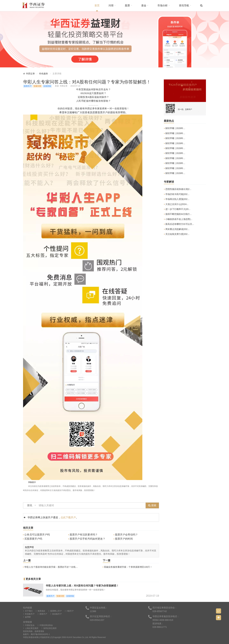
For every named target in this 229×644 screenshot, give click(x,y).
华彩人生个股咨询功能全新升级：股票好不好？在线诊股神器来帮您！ (58, 567)
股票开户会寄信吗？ (126, 535)
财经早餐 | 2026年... (175, 128)
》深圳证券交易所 (49, 628)
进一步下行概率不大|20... (177, 209)
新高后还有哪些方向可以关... (179, 224)
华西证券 (30, 74)
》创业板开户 (56, 614)
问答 (112, 6)
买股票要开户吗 (33, 539)
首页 (97, 5)
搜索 (152, 505)
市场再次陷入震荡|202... (177, 199)
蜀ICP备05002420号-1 (40, 634)
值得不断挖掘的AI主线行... (178, 214)
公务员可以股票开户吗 (36, 535)
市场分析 (164, 6)
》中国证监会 (29, 625)
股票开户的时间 (123, 539)
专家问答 (37, 86)
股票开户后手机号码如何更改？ (87, 539)
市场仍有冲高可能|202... (177, 194)
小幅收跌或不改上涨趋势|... (178, 219)
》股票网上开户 (55, 611)
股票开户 (28, 86)
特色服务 (44, 74)
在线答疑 (47, 86)
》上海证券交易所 (31, 628)
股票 (128, 6)
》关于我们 (28, 611)
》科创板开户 (29, 614)
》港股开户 (42, 614)
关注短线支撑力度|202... (177, 234)
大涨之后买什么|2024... (176, 204)
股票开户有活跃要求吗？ (83, 535)
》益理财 (27, 617)
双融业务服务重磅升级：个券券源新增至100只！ (127, 567)
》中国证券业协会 (45, 625)
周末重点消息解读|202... (177, 229)
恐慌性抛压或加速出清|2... (178, 189)
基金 (145, 6)
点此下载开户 (68, 517)
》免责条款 (40, 611)
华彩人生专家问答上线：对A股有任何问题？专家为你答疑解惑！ (82, 586)
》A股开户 (69, 611)
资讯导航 (185, 6)
